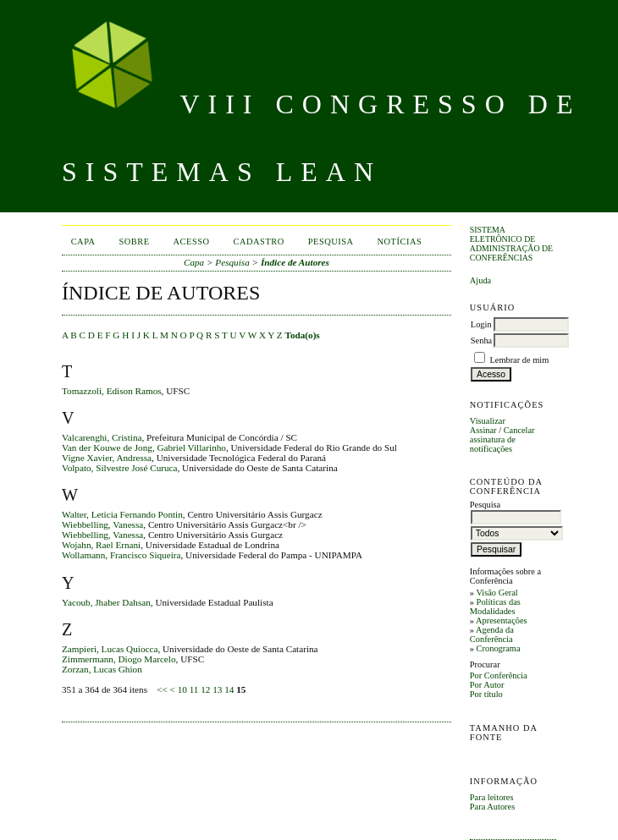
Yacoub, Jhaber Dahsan (106, 602)
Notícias (400, 242)
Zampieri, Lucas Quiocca (110, 649)
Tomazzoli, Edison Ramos (112, 391)
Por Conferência (499, 675)
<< (162, 689)
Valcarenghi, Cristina (102, 437)
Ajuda (480, 280)
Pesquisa (331, 242)
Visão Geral (497, 593)
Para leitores (492, 797)
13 (217, 689)
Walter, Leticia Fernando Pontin (122, 514)
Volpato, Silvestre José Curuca (120, 468)
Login (481, 324)
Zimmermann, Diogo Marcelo (119, 659)
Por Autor (487, 685)
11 (194, 689)
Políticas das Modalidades (495, 607)
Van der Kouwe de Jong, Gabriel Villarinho (144, 447)
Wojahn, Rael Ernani (101, 545)
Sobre (135, 242)
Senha (481, 340)
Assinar (483, 430)
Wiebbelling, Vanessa (102, 524)
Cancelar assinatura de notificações (502, 439)
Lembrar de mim (519, 360)
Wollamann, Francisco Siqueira (121, 555)
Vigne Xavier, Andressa (107, 458)
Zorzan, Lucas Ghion (102, 669)
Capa (83, 242)
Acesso (192, 242)
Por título (486, 694)
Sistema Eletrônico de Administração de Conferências (511, 244)
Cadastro (259, 242)
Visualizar (488, 421)
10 (182, 689)
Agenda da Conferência (492, 634)
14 (229, 689)
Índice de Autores (295, 262)
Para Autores (492, 807)
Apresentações (502, 620)
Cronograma (499, 648)
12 (205, 689)
